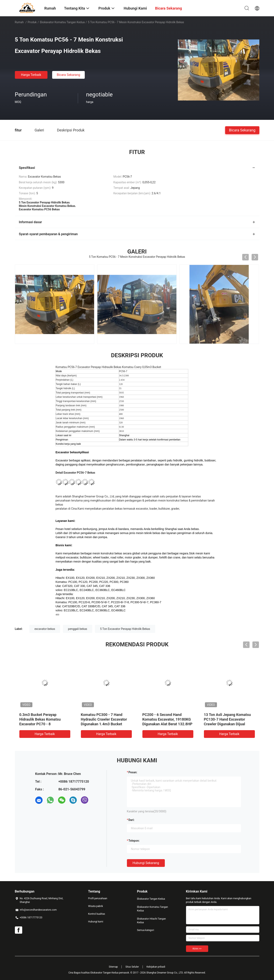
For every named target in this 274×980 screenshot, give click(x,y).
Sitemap (113, 967)
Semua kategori (146, 930)
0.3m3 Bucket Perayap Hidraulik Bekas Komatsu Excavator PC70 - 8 (40, 719)
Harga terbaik (31, 75)
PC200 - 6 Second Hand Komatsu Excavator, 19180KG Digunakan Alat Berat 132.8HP (167, 719)
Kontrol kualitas (97, 914)
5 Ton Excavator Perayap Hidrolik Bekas (125, 629)
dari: (131, 820)
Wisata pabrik (96, 906)
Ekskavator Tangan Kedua (151, 899)
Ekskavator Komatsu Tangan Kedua (62, 22)
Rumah (19, 22)
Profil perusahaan (98, 898)
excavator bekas (45, 629)
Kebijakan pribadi (156, 967)
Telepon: (134, 841)
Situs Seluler (132, 967)
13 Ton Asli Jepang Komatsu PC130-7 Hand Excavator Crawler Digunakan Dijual (227, 719)
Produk (32, 22)
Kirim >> (197, 949)
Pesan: (133, 772)
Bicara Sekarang (68, 75)
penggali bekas (78, 629)
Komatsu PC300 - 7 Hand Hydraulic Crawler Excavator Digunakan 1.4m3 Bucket (104, 719)
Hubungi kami (96, 922)
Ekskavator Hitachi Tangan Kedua (152, 921)
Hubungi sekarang (146, 863)
